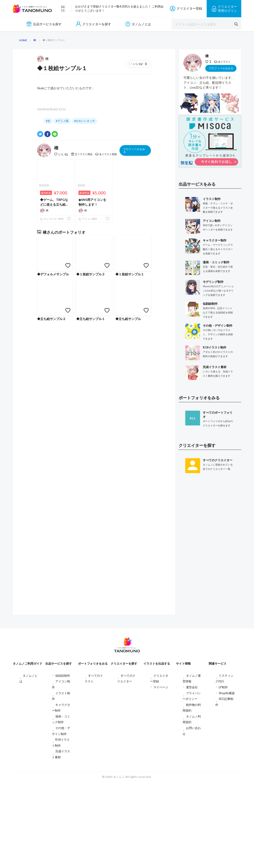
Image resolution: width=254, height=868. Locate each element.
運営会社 (192, 773)
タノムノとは (138, 24)
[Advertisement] (210, 634)
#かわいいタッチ (85, 362)
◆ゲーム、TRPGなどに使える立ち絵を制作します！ (54, 443)
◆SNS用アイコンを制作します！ (92, 443)
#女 (48, 362)
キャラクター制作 (52, 460)
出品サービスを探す (44, 24)
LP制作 (223, 773)
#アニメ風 (62, 362)
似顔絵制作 (63, 761)
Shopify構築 (227, 778)
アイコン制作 (88, 460)
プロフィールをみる (134, 391)
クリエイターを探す (94, 24)
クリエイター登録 (186, 9)
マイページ (161, 773)
